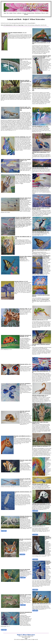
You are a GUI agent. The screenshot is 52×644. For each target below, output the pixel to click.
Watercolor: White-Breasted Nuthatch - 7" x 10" (48, 538)
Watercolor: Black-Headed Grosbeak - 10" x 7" (25, 570)
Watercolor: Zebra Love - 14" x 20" (21, 281)
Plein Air (43, 13)
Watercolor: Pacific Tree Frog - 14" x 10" (40, 320)
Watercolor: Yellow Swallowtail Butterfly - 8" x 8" (26, 257)
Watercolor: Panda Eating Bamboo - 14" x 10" (41, 504)
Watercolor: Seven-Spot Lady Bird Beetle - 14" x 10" (26, 336)
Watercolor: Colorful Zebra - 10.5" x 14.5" (23, 137)
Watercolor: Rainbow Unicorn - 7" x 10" (48, 459)
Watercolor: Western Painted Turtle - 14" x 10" (41, 43)
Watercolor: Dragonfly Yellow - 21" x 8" (40, 484)
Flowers (15, 13)
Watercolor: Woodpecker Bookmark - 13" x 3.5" (17, 33)
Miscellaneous (38, 13)
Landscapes (19, 13)
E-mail (26, 638)
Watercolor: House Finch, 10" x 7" (39, 526)
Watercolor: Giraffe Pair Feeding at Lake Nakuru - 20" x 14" (26, 81)
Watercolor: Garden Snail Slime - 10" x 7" (25, 412)
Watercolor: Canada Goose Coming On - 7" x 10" (48, 563)
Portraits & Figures (31, 13)
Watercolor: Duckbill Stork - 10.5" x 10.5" (40, 126)
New (8, 13)
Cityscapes (24, 13)
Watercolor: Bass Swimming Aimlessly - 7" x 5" (25, 160)
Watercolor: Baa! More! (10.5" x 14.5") (23, 175)
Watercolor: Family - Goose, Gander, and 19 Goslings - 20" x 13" (26, 108)
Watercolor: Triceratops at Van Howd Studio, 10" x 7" (26, 517)
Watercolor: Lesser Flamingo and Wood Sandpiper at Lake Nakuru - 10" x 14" (23, 218)
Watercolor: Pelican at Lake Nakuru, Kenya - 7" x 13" (47, 257)
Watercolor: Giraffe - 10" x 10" (26, 309)
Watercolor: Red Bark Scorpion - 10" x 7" (40, 395)
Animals (11, 13)
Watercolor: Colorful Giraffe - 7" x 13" (47, 56)
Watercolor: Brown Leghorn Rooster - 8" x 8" (41, 152)
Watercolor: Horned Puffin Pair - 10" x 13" (40, 232)
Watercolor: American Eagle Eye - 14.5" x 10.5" (41, 188)
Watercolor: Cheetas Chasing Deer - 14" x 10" (25, 595)
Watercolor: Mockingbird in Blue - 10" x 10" (25, 384)
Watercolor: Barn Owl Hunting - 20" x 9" (40, 168)
